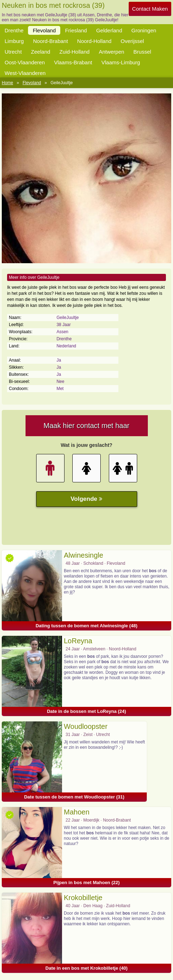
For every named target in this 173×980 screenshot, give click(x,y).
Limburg (14, 41)
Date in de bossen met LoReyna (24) (86, 711)
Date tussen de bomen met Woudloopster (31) (74, 797)
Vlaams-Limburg (121, 62)
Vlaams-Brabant (73, 62)
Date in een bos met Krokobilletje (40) (86, 968)
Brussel (142, 52)
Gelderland (109, 30)
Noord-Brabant (50, 41)
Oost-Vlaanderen (25, 62)
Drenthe (14, 30)
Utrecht (13, 52)
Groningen (144, 30)
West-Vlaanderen (25, 73)
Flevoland (44, 30)
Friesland (76, 30)
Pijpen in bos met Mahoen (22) (86, 882)
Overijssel (132, 41)
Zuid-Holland (75, 52)
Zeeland (40, 52)
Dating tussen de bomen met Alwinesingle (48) (86, 626)
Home (7, 83)
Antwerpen (112, 52)
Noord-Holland (94, 41)
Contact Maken (150, 9)
